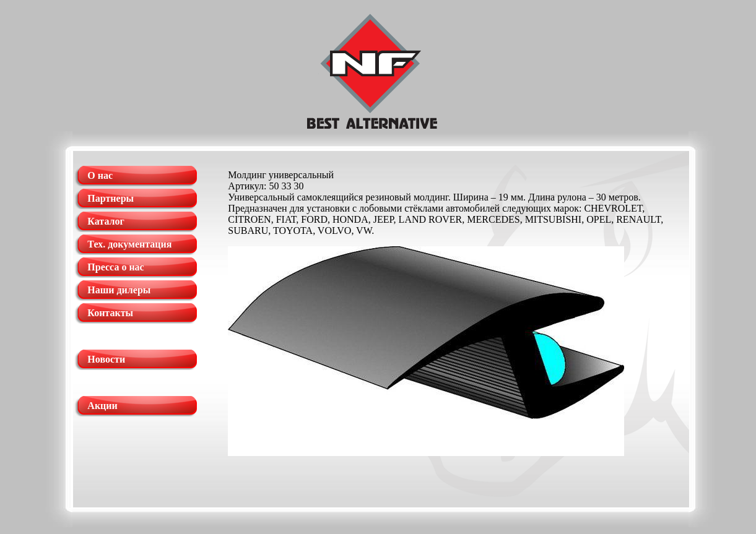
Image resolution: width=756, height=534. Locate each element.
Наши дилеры (119, 290)
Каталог (106, 221)
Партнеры (111, 198)
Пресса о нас (115, 267)
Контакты (110, 313)
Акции (102, 406)
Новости (106, 359)
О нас (100, 175)
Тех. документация (129, 244)
